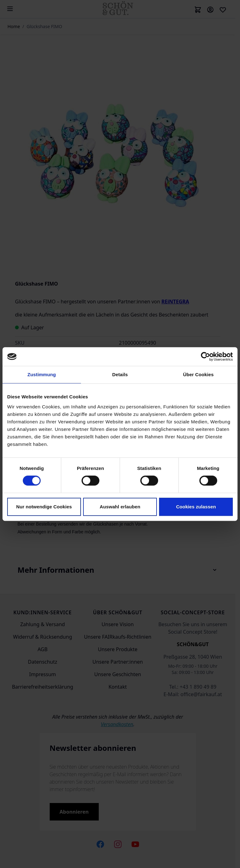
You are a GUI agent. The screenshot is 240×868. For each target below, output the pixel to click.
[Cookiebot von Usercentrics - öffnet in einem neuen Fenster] (205, 357)
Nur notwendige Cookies (44, 507)
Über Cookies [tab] (198, 374)
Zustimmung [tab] (42, 374)
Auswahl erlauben (120, 507)
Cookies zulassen (196, 507)
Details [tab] (120, 374)
